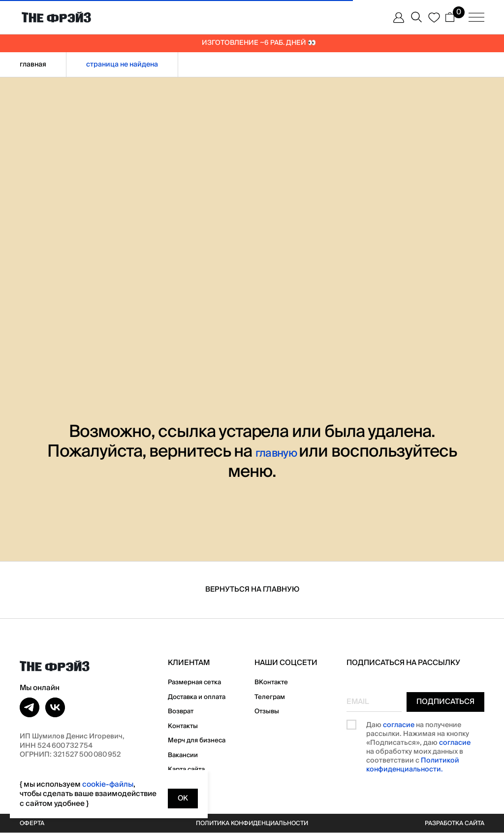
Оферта (34, 823)
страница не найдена (122, 65)
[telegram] (30, 708)
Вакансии (186, 755)
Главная (33, 65)
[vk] (55, 708)
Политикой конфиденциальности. (413, 766)
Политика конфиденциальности (252, 823)
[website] (397, 17)
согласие (399, 725)
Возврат (183, 711)
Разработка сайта (449, 823)
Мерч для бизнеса (201, 740)
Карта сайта (190, 769)
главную (277, 451)
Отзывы (274, 711)
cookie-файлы (108, 784)
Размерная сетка (199, 682)
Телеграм (277, 697)
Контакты (185, 726)
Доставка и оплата (202, 697)
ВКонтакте (279, 682)
